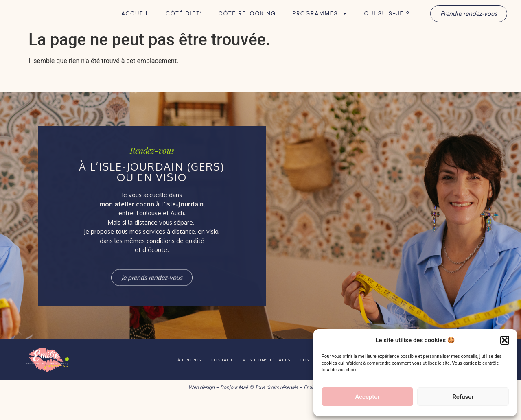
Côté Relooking (247, 23)
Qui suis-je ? (387, 23)
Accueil (135, 23)
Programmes (320, 23)
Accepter (367, 397)
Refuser (463, 397)
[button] (505, 336)
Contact (216, 378)
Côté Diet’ (184, 23)
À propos (174, 378)
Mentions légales (271, 378)
